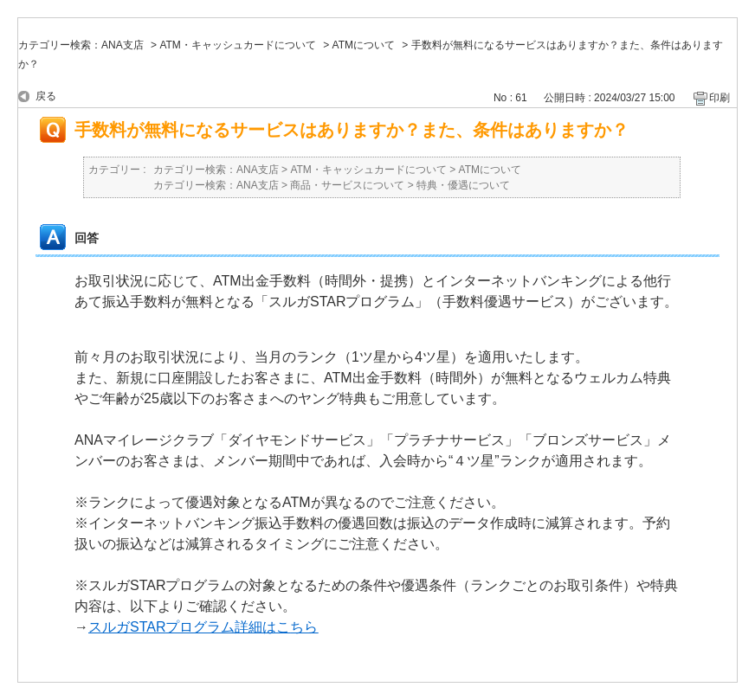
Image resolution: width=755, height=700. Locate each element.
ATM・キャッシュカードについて (237, 45)
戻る (46, 96)
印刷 (720, 98)
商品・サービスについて (347, 185)
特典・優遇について (463, 185)
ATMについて (364, 45)
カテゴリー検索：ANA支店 (81, 45)
